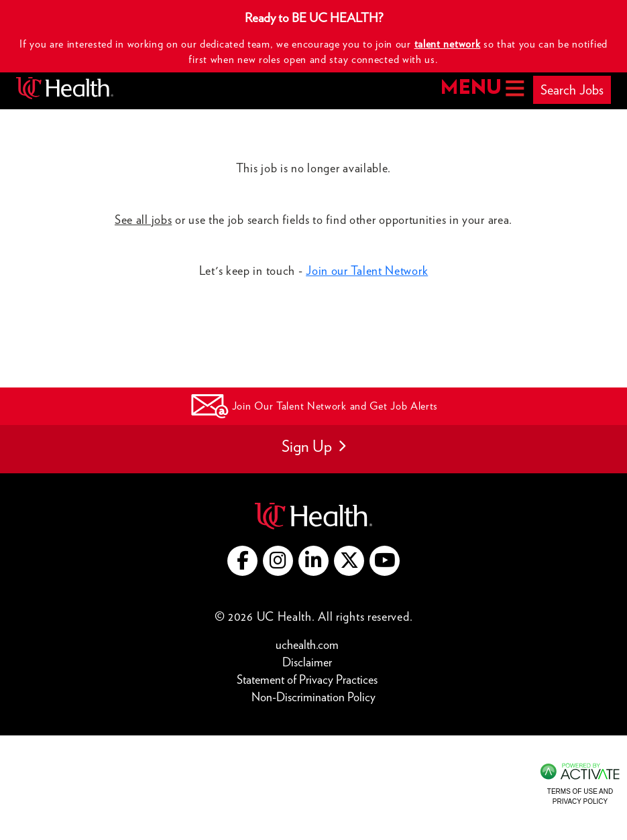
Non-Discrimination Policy (313, 696)
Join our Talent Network (367, 271)
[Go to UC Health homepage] (65, 88)
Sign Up (313, 446)
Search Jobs (572, 90)
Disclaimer (310, 661)
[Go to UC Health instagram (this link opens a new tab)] (278, 561)
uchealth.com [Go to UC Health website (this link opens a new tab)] (307, 645)
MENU (481, 88)
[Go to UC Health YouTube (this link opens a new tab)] (385, 561)
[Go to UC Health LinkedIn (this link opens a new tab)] (313, 561)
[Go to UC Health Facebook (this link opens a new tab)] (242, 561)
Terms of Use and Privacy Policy (580, 796)
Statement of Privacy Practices (310, 679)
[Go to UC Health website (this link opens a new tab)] (313, 515)
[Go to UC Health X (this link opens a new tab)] (349, 561)
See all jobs (143, 220)
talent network (448, 44)
